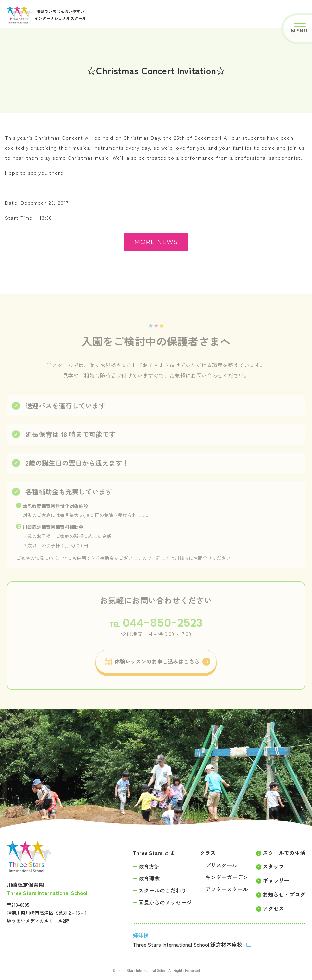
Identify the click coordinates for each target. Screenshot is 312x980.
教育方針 (149, 866)
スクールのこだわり (162, 890)
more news (156, 242)
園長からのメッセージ (165, 902)
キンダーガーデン (227, 877)
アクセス (273, 908)
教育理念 (149, 878)
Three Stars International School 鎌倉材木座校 (188, 944)
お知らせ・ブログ (284, 894)
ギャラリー (276, 880)
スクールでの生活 (284, 853)
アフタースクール (227, 889)
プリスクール (221, 865)
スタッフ (273, 866)
